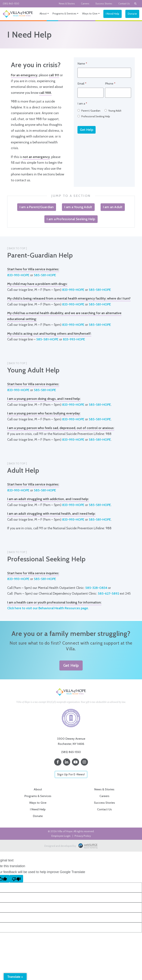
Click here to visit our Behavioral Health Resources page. (48, 608)
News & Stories (67, 4)
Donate (132, 14)
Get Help (87, 130)
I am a (82, 104)
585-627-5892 (108, 594)
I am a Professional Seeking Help (71, 219)
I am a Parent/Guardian (37, 207)
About (43, 14)
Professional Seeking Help (94, 116)
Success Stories (104, 4)
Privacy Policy (83, 836)
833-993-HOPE (18, 275)
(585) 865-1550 (11, 4)
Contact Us (124, 4)
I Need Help (113, 14)
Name (82, 64)
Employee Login (61, 836)
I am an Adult (113, 207)
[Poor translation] (16, 879)
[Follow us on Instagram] (84, 762)
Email (82, 84)
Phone (110, 84)
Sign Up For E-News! (71, 774)
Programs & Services (64, 14)
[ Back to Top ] (17, 248)
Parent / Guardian (89, 111)
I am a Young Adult (78, 207)
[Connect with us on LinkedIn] (67, 762)
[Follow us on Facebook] (58, 762)
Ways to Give (90, 14)
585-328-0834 (96, 588)
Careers (85, 4)
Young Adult (113, 111)
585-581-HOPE (45, 275)
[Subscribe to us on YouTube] (75, 762)
